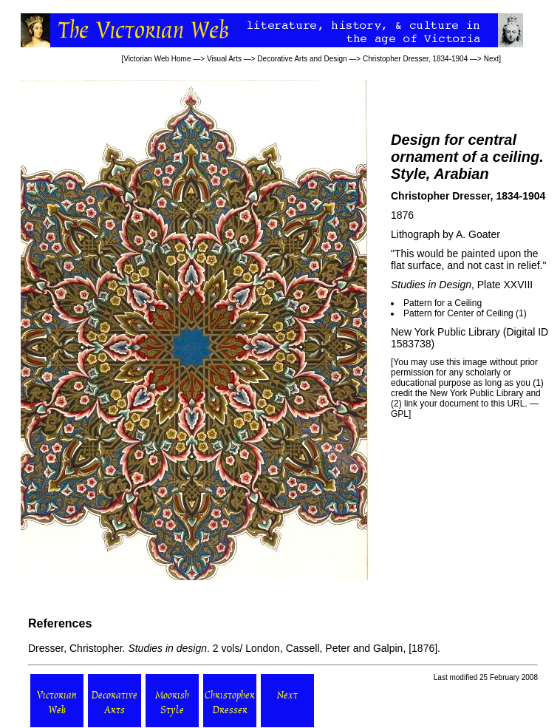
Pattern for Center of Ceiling (460, 313)
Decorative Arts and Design (302, 59)
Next (492, 59)
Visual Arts (224, 59)
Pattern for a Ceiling (443, 303)
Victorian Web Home (157, 59)
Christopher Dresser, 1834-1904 (415, 59)
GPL (400, 414)
